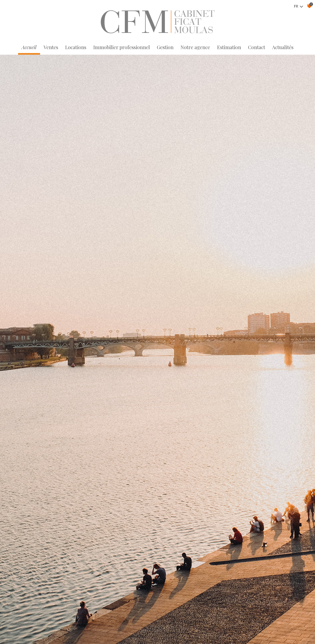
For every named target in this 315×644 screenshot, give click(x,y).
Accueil (29, 47)
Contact (257, 47)
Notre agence (195, 47)
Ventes (51, 47)
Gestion (165, 47)
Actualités (283, 47)
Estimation (229, 47)
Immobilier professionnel (122, 47)
